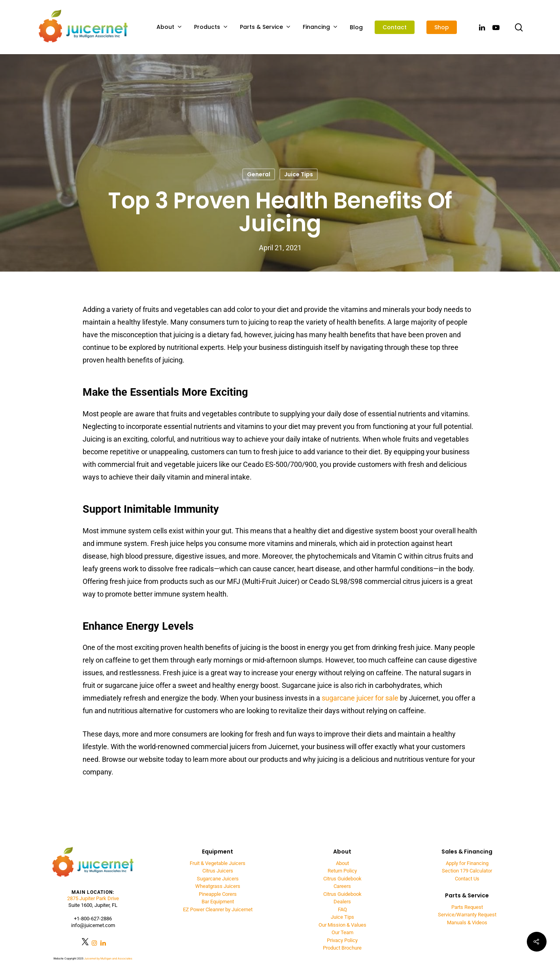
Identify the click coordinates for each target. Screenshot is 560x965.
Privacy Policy (342, 940)
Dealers (342, 902)
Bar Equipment (218, 902)
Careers (342, 886)
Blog (356, 27)
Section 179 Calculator (467, 871)
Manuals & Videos (467, 923)
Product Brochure (342, 948)
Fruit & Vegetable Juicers (218, 863)
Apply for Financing (467, 863)
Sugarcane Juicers (218, 879)
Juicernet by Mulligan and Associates (108, 959)
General (259, 174)
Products (211, 27)
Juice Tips (299, 174)
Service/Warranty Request (467, 915)
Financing (320, 27)
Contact (395, 27)
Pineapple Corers (218, 894)
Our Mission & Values (342, 925)
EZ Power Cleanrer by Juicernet (218, 909)
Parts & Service (265, 27)
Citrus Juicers (218, 871)
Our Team (342, 932)
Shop (442, 27)
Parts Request (467, 907)
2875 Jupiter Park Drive (93, 898)
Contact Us (467, 879)
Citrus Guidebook (342, 879)
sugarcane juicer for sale (360, 698)
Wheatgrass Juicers (218, 886)
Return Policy (342, 871)
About (169, 27)
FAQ (342, 909)
